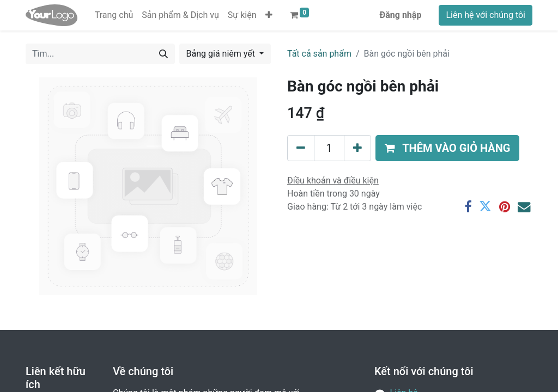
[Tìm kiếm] (163, 54)
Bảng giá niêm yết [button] (222, 54)
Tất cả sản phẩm (319, 54)
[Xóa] (301, 148)
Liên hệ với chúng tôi (486, 15)
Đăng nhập (401, 15)
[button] (269, 15)
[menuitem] (114, 15)
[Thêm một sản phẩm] (357, 148)
